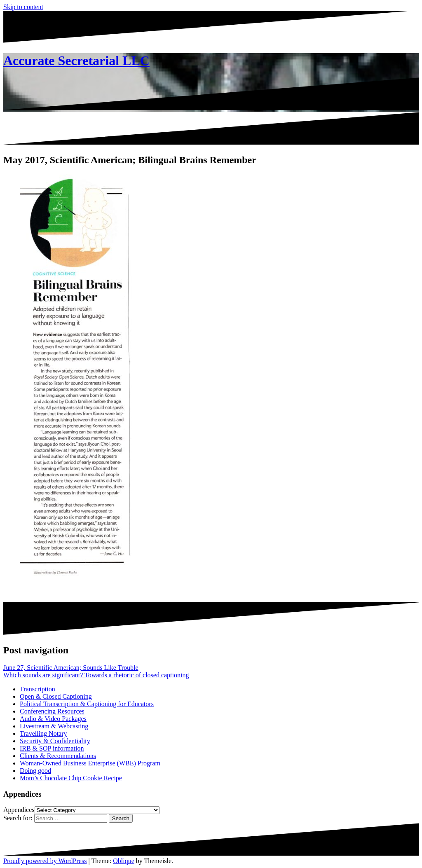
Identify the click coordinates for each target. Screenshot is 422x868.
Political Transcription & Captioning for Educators (87, 704)
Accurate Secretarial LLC (76, 61)
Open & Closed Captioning (56, 696)
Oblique (124, 861)
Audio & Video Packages (53, 719)
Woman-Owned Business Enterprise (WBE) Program (90, 763)
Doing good (35, 771)
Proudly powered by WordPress (45, 861)
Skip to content (23, 7)
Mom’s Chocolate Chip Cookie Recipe (71, 778)
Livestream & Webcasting (54, 726)
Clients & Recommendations (58, 756)
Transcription (38, 689)
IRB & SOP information (52, 748)
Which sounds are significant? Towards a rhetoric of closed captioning (96, 675)
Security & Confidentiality (55, 741)
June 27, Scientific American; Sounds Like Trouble (71, 668)
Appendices (19, 810)
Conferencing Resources (52, 711)
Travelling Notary (43, 733)
